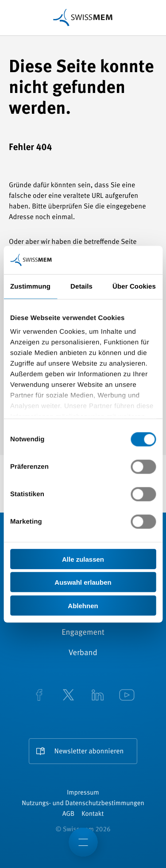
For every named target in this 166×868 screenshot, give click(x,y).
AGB (68, 814)
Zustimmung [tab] (30, 286)
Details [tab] (81, 286)
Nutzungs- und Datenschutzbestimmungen (83, 804)
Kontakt (93, 814)
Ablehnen (83, 605)
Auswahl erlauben (83, 582)
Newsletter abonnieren (89, 752)
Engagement (83, 633)
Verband (83, 653)
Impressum (83, 793)
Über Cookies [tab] (134, 286)
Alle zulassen (83, 559)
